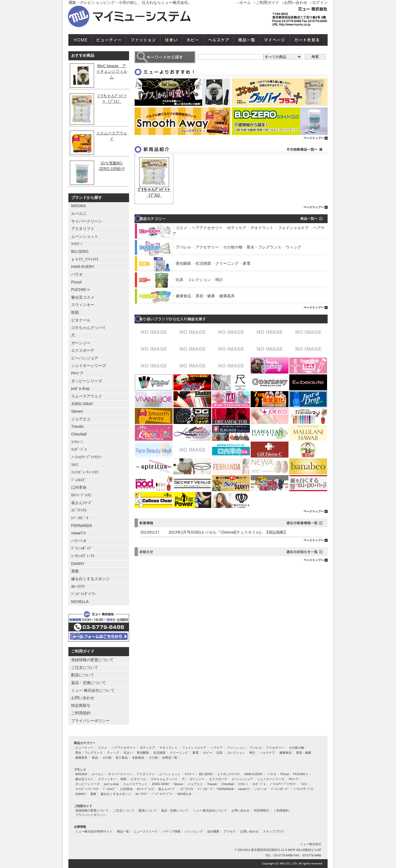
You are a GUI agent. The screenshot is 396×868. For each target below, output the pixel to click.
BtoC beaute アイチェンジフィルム (112, 72)
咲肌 (75, 313)
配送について (83, 675)
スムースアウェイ (87, 396)
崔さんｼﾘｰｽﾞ (82, 503)
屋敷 (75, 571)
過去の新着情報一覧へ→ (300, 523)
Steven (77, 411)
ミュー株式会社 (311, 844)
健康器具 (227, 296)
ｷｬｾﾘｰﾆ (77, 244)
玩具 (180, 280)
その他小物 (233, 247)
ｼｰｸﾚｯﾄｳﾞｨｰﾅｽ (83, 556)
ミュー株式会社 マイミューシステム (146, 17)
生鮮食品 (138, 758)
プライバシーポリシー (90, 721)
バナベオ (79, 541)
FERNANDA (82, 526)
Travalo (77, 427)
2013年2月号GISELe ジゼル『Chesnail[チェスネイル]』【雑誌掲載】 (228, 532)
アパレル (183, 247)
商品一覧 (247, 40)
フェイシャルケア (293, 228)
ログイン (320, 3)
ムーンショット (85, 236)
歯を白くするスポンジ (90, 579)
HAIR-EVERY (83, 267)
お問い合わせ (296, 3)
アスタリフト (83, 229)
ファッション (143, 40)
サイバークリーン (87, 221)
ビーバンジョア (85, 358)
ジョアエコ (81, 419)
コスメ (181, 228)
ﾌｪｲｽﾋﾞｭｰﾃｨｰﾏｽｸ (85, 472)
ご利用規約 (81, 713)
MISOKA (78, 206)
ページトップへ (231, 137)
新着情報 (200, 523)
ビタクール (81, 320)
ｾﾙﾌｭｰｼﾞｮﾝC (81, 495)
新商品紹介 (200, 150)
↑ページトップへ (231, 540)
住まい (171, 40)
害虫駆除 (183, 263)
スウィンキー (83, 305)
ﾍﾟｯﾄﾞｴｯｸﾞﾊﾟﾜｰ (84, 594)
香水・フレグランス (264, 247)
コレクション (199, 280)
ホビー (193, 40)
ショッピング (194, 831)
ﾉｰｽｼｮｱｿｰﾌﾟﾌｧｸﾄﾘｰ (87, 457)
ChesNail (79, 434)
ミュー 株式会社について (93, 690)
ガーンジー (81, 343)
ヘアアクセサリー (207, 228)
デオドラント (262, 228)
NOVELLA (80, 602)
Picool (76, 282)
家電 (247, 263)
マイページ (275, 40)
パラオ (77, 275)
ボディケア (237, 228)
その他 (107, 758)
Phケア (77, 373)
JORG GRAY (82, 404)
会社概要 (213, 831)
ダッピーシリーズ (87, 381)
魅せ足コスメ (83, 297)
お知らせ (200, 552)
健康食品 (183, 296)
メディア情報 (171, 831)
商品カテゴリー (200, 219)
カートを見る (309, 40)
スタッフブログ (273, 831)
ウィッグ (293, 247)
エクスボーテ (83, 351)
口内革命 (79, 487)
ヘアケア (217, 748)
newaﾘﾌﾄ (79, 533)
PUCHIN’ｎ (81, 290)
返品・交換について (89, 683)
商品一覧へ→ (300, 219)
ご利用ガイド (267, 3)
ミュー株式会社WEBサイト (94, 831)
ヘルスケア (219, 40)
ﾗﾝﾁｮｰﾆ (77, 442)
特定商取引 (81, 706)
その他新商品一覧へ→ (300, 150)
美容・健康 (205, 296)
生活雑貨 (203, 263)
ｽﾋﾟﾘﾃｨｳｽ (79, 510)
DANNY (78, 564)
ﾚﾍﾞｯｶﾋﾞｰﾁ (80, 518)
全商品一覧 (170, 758)
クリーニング (227, 263)
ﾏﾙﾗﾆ (75, 465)
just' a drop (80, 389)
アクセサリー (207, 247)
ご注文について (85, 668)
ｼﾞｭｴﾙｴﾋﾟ (79, 480)
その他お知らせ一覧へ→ (300, 552)
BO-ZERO (80, 252)
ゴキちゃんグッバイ (89, 328)
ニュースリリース (146, 831)
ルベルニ (79, 214)
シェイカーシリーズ (89, 366)
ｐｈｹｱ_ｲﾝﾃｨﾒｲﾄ (85, 259)
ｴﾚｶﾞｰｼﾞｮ (79, 449)
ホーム (245, 3)
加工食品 (122, 758)
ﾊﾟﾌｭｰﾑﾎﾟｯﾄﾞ (82, 548)
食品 (95, 758)
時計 (219, 280)
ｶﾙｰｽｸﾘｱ (78, 587)
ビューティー (109, 40)
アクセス (230, 831)
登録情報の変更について (92, 660)
